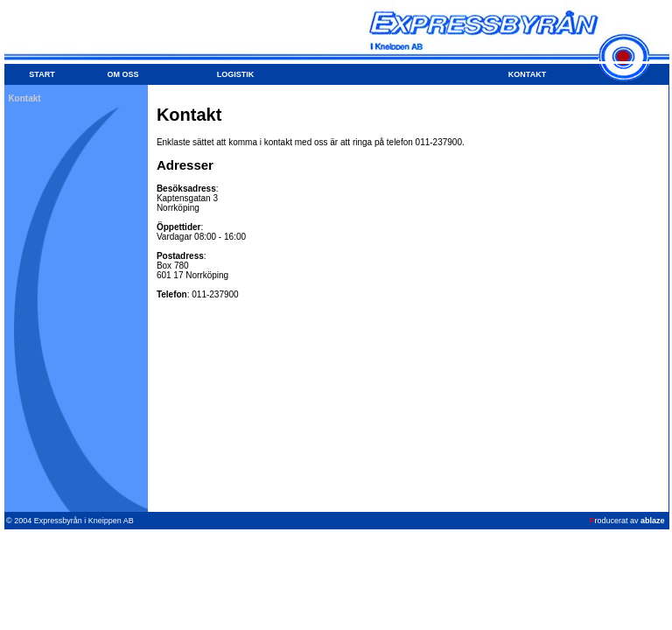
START (42, 74)
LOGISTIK (236, 74)
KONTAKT (527, 74)
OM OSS (122, 74)
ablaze (653, 521)
